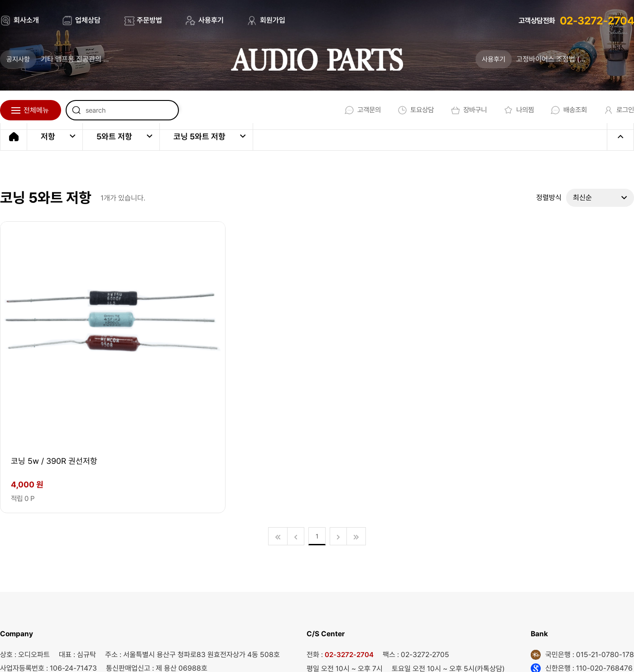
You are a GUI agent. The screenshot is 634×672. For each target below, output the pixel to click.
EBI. (127, 653)
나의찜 (513, 110)
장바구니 (462, 110)
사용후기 (211, 20)
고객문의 (352, 110)
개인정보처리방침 (384, 653)
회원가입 (273, 20)
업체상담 (88, 20)
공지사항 (18, 59)
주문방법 (149, 20)
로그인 (617, 110)
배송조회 (565, 110)
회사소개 (26, 20)
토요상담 (407, 110)
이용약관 (324, 653)
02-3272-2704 (597, 21)
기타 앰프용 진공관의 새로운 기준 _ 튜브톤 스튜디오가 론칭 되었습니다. (88, 59)
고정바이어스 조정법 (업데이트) (562, 59)
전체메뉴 (36, 110)
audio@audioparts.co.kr (160, 579)
